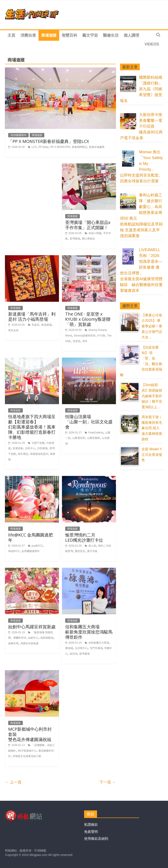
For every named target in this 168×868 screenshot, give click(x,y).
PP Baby (43, 147)
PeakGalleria (96, 433)
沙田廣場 (42, 448)
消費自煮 (28, 35)
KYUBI (101, 336)
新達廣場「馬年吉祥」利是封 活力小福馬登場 (32, 317)
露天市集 (92, 551)
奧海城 (69, 648)
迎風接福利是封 (39, 454)
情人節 (92, 546)
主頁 (11, 35)
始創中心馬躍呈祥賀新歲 (32, 627)
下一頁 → (108, 782)
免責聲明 (91, 832)
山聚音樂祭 (94, 438)
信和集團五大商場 (99, 643)
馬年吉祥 (13, 330)
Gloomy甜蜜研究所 (85, 336)
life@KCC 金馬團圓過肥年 (31, 537)
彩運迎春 (18, 448)
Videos (152, 44)
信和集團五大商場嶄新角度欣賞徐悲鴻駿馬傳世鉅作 (89, 632)
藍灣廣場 (85, 654)
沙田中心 (30, 448)
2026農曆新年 (18, 135)
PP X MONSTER (60, 147)
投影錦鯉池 (47, 638)
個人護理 (131, 35)
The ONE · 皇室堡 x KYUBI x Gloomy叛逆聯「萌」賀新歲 (88, 319)
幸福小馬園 (95, 233)
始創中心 (33, 638)
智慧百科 (69, 35)
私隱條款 (91, 825)
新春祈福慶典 (97, 147)
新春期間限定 (80, 147)
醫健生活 (111, 35)
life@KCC (14, 551)
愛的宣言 (80, 551)
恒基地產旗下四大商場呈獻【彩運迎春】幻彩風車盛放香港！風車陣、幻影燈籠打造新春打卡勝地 (32, 427)
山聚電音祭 (79, 438)
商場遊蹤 (49, 35)
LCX (34, 147)
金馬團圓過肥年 (31, 551)
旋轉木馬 (13, 643)
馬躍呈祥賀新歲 (29, 643)
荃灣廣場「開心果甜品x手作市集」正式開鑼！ (88, 225)
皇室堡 (77, 341)
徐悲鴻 (74, 654)
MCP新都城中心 (27, 751)
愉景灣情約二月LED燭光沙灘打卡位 (84, 537)
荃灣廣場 (75, 239)
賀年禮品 (23, 454)
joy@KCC (37, 546)
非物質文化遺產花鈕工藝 (27, 756)
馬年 (85, 341)
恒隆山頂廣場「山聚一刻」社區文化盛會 (89, 422)
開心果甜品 (88, 239)
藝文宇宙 (90, 35)
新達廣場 (46, 325)
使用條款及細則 (96, 839)
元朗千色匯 (38, 443)
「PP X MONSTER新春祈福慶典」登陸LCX (49, 141)
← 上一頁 (13, 782)
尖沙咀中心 (81, 648)
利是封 (35, 325)
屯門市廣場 (96, 648)
